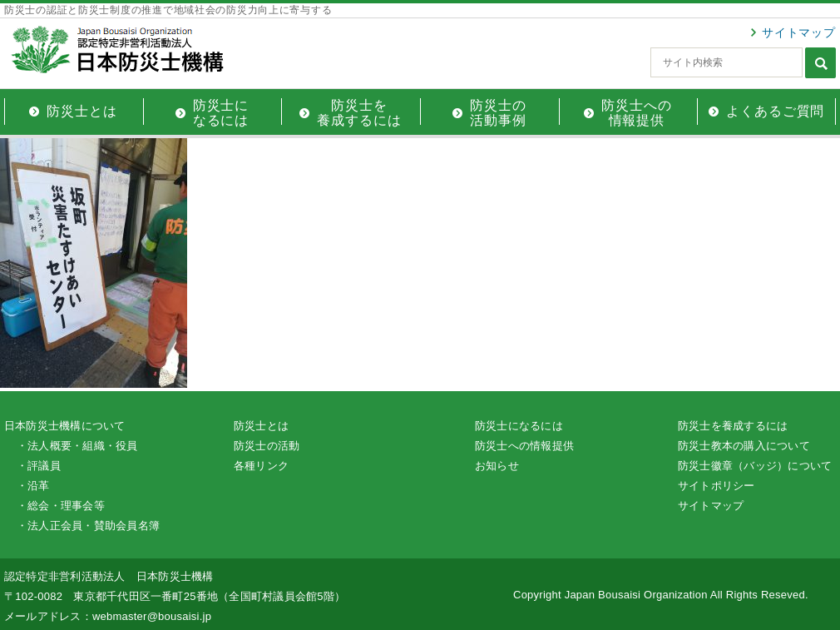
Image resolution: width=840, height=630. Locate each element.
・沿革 (33, 486)
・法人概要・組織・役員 (77, 446)
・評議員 (39, 466)
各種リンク (261, 466)
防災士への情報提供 (524, 446)
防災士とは (261, 426)
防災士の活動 (267, 446)
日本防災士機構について (65, 426)
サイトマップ (799, 32)
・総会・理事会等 (61, 506)
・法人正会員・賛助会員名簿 (88, 526)
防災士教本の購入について (744, 446)
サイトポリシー (716, 486)
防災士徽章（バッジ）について (755, 466)
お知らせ (497, 466)
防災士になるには (519, 426)
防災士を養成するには (733, 426)
